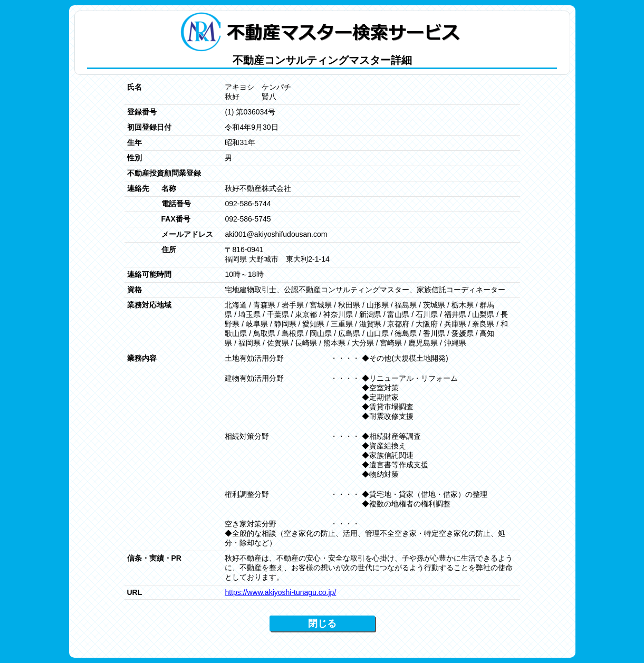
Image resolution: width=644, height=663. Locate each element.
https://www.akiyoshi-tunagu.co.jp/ (280, 592)
